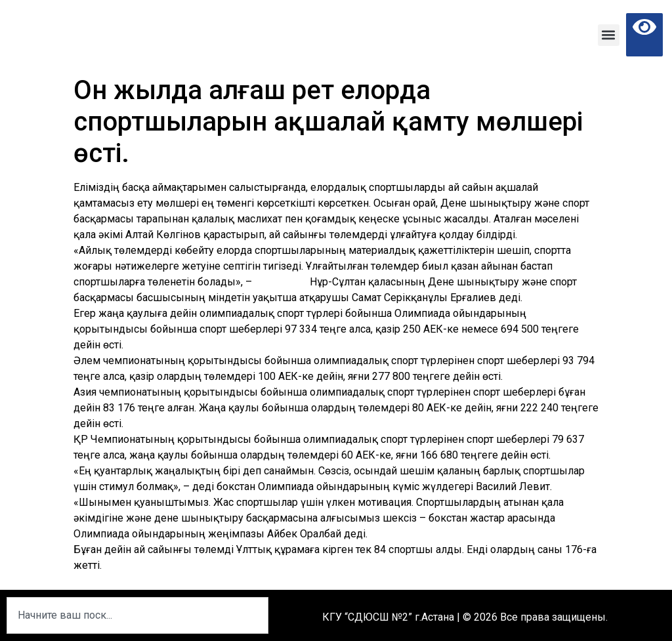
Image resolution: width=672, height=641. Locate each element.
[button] (609, 35)
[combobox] (137, 615)
